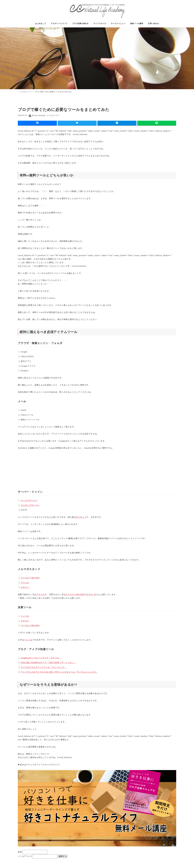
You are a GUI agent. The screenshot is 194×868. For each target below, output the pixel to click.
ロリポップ (81, 517)
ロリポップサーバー (30, 505)
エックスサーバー (29, 500)
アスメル (25, 583)
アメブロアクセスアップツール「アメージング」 (44, 667)
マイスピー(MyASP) (30, 578)
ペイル (25, 616)
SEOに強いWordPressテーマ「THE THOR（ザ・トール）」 (48, 663)
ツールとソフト (53, 115)
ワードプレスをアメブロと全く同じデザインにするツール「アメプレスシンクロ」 (59, 672)
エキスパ (25, 587)
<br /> (25, 468)
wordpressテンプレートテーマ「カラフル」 (41, 658)
